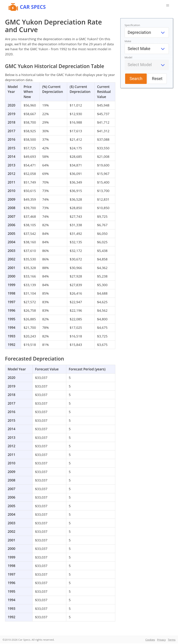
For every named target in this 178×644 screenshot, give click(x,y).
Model (128, 57)
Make (128, 41)
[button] (168, 5)
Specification (132, 25)
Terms (172, 640)
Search (136, 79)
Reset (157, 79)
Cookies (150, 640)
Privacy (161, 640)
